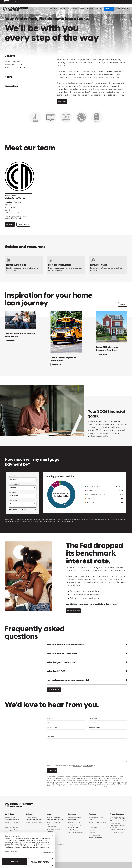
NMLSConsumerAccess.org (76, 833)
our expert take (96, 604)
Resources (90, 9)
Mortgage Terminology (75, 825)
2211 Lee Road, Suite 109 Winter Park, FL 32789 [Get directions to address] (15, 63)
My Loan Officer (73, 9)
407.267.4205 (15, 218)
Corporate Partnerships (96, 817)
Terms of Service (88, 766)
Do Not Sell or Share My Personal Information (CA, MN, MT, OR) (117, 825)
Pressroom (92, 830)
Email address (52, 727)
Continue (15, 861)
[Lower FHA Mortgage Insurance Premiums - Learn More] (112, 334)
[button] (24, 56)
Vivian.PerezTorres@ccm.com (15, 216)
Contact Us (92, 833)
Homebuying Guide (10, 817)
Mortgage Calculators (74, 817)
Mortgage (6, 2)
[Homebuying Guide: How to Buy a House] (24, 265)
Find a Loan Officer (94, 835)
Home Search (15, 2)
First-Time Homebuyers (11, 825)
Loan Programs (51, 827)
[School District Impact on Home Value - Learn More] (66, 339)
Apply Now (109, 9)
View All (123, 304)
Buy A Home (53, 9)
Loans (82, 9)
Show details (47, 852)
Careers (91, 820)
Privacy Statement (11, 852)
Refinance (62, 9)
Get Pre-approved (73, 611)
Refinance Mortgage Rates (34, 820)
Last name (93, 718)
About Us (98, 9)
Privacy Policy (77, 766)
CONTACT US (52, 771)
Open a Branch (93, 827)
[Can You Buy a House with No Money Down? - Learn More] (20, 327)
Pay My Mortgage (73, 830)
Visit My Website (23, 224)
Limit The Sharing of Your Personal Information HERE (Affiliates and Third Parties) (118, 819)
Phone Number (95, 727)
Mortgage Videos (73, 827)
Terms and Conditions (116, 832)
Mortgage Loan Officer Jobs (97, 822)
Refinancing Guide (31, 817)
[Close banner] (52, 835)
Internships (92, 825)
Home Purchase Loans (11, 827)
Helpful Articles (72, 820)
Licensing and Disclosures (117, 830)
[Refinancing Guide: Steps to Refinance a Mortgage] (108, 265)
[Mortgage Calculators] (66, 265)
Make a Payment (122, 9)
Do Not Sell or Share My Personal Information (40, 862)
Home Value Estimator (74, 822)
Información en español (96, 838)
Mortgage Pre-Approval (12, 822)
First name (51, 718)
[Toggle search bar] (127, 2)
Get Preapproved (54, 690)
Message (50, 736)
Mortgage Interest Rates (12, 820)
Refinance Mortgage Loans (34, 822)
